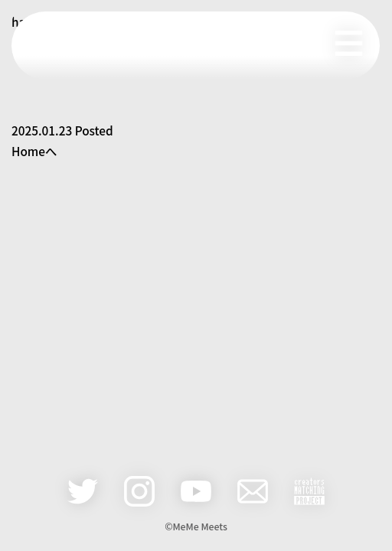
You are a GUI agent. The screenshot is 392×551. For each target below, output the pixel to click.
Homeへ (34, 151)
